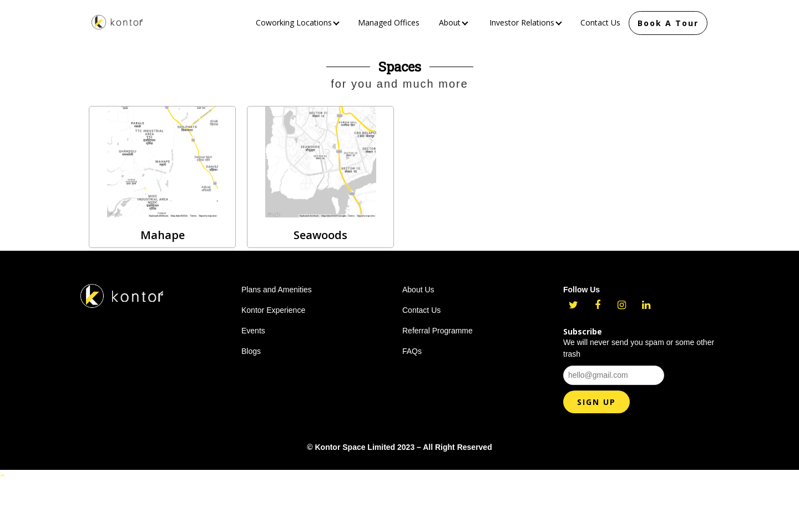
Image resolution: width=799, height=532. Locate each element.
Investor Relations (526, 22)
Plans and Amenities (277, 290)
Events (253, 331)
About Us (418, 290)
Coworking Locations (298, 22)
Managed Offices (389, 22)
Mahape (163, 235)
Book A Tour (668, 23)
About (454, 22)
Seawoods (320, 235)
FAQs (412, 351)
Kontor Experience (273, 310)
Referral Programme (438, 331)
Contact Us (600, 22)
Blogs (251, 351)
